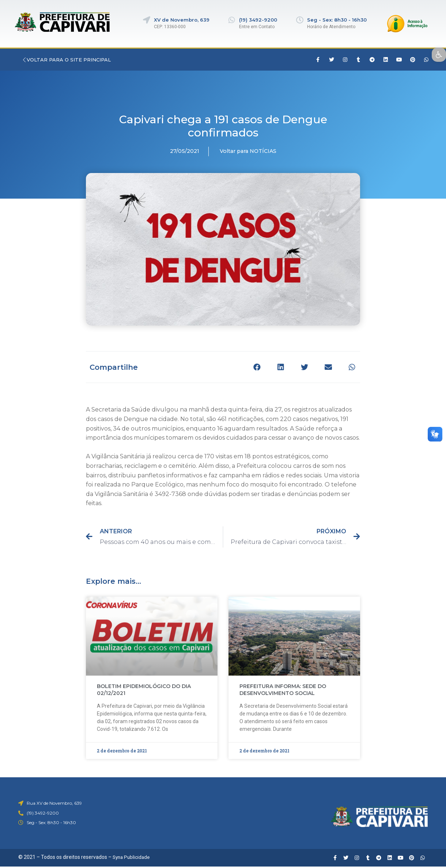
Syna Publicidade (132, 857)
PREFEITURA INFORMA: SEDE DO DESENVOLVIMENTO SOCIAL (283, 690)
